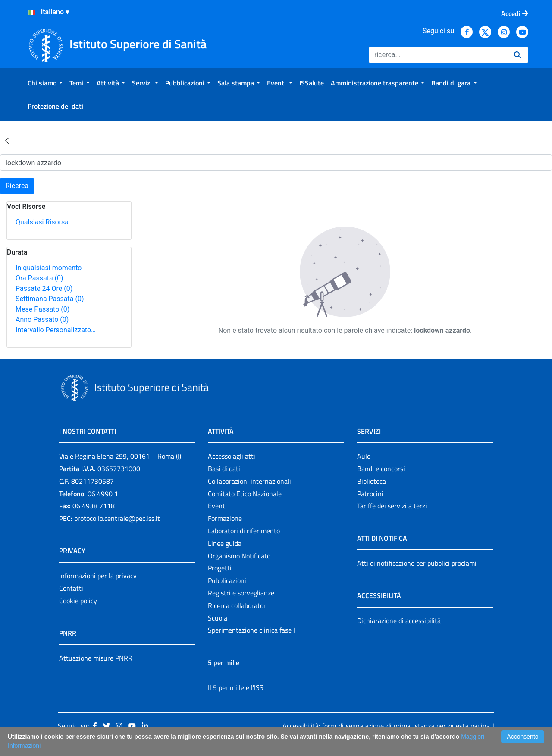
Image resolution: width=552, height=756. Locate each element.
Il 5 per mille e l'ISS (236, 687)
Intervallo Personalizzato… (56, 330)
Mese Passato (42, 309)
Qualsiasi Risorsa (42, 222)
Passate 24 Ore (44, 288)
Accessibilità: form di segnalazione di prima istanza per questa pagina (386, 726)
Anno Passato (42, 320)
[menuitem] (45, 83)
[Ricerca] (438, 55)
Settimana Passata (50, 299)
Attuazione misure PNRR (96, 658)
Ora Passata (39, 278)
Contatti (71, 588)
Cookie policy (78, 601)
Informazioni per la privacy (98, 576)
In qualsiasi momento (49, 268)
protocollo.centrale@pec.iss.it (117, 518)
